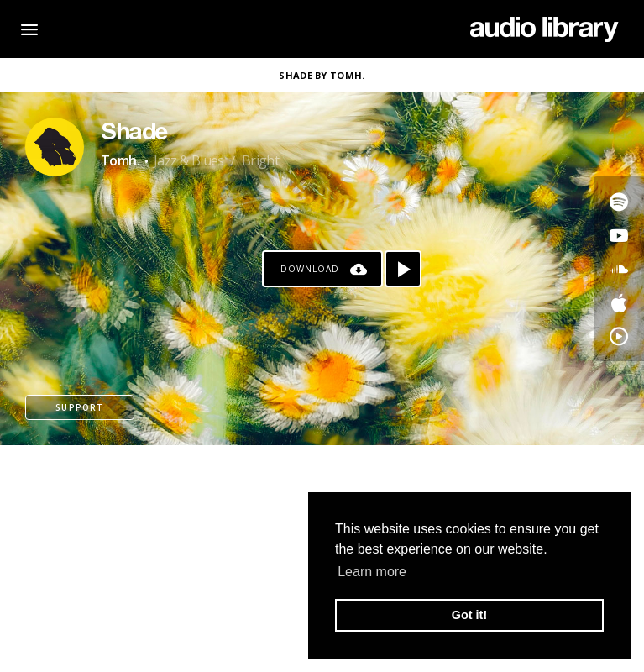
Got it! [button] (469, 615)
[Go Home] (545, 29)
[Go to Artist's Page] (55, 147)
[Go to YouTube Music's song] (619, 336)
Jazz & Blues (189, 160)
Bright (260, 160)
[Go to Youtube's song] (619, 235)
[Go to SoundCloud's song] (619, 269)
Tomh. (120, 160)
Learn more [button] (372, 572)
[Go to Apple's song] (619, 302)
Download (310, 269)
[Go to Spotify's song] (619, 202)
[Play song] (403, 269)
